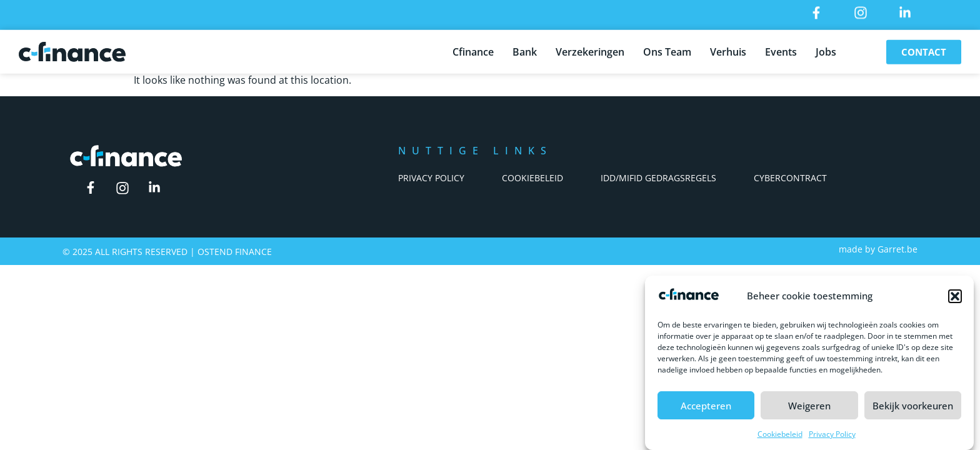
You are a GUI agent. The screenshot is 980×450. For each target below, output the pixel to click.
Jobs (826, 49)
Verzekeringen (590, 49)
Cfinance (473, 49)
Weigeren (809, 407)
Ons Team (667, 49)
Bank (525, 49)
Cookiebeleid (780, 436)
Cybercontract (790, 178)
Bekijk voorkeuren (913, 407)
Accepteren (706, 407)
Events (781, 49)
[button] (955, 298)
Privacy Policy (832, 436)
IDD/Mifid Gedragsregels (658, 178)
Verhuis (728, 49)
